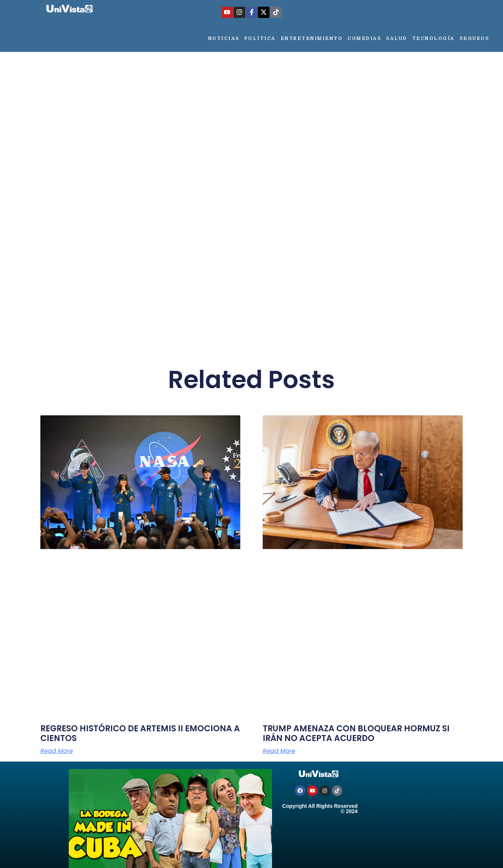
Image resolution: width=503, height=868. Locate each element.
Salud (397, 38)
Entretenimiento (312, 38)
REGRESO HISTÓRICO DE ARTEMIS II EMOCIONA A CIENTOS (140, 733)
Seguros (475, 38)
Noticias (224, 38)
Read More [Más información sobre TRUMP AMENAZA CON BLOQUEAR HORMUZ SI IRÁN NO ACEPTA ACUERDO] (279, 751)
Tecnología (433, 38)
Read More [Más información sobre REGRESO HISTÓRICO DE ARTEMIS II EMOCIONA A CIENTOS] (57, 751)
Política (260, 38)
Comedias (364, 38)
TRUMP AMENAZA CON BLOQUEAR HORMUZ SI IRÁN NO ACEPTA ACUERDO (356, 733)
